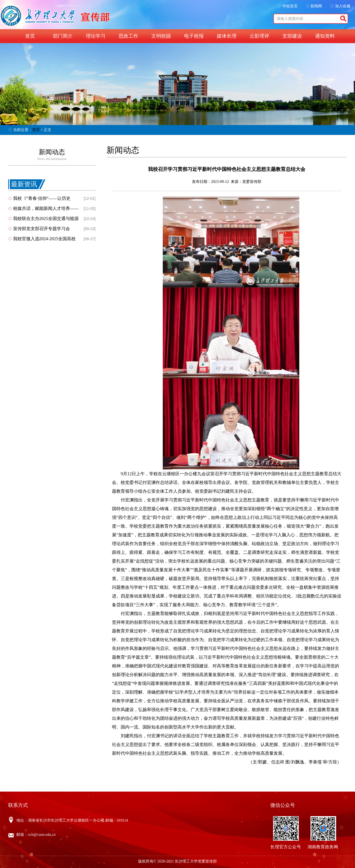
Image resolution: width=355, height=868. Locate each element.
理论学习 (96, 36)
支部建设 (292, 36)
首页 (30, 36)
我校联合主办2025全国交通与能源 (46, 219)
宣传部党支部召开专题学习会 (42, 229)
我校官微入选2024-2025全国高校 (44, 239)
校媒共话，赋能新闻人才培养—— (46, 208)
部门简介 (63, 36)
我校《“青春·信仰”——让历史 (42, 198)
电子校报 (194, 36)
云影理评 (259, 36)
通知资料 (325, 36)
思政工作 (128, 36)
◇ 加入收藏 (340, 6)
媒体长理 (227, 36)
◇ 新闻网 (314, 6)
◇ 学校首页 (288, 6)
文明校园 (161, 36)
